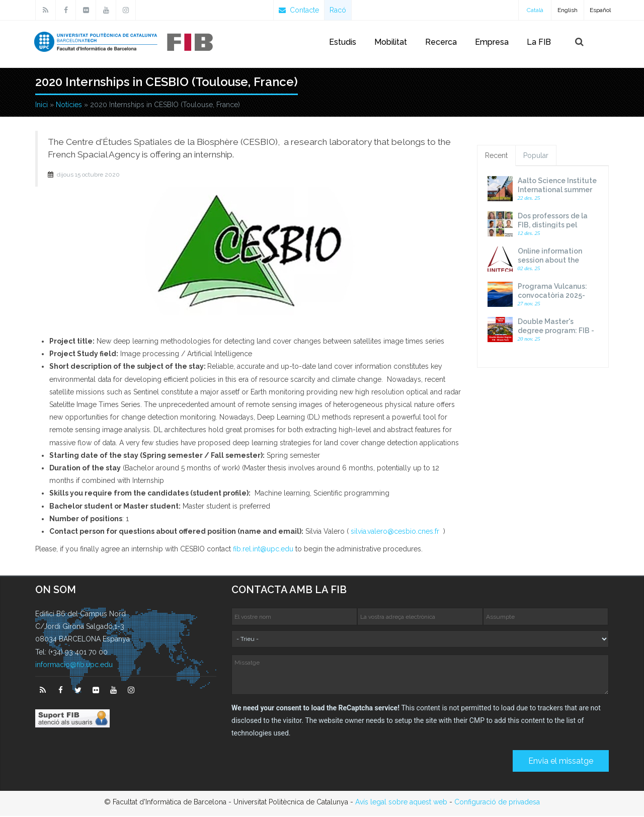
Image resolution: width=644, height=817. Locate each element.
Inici (42, 106)
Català (535, 10)
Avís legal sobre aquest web (401, 803)
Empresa (492, 42)
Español (600, 10)
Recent (496, 156)
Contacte (299, 10)
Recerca (441, 42)
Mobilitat (391, 42)
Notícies (69, 106)
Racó (338, 10)
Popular (536, 156)
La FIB (539, 42)
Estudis (343, 42)
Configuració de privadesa (497, 803)
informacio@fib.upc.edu (74, 666)
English (568, 10)
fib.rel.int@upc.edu (263, 550)
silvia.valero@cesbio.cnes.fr (395, 532)
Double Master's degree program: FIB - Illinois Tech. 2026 (556, 332)
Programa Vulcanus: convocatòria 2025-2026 (552, 296)
